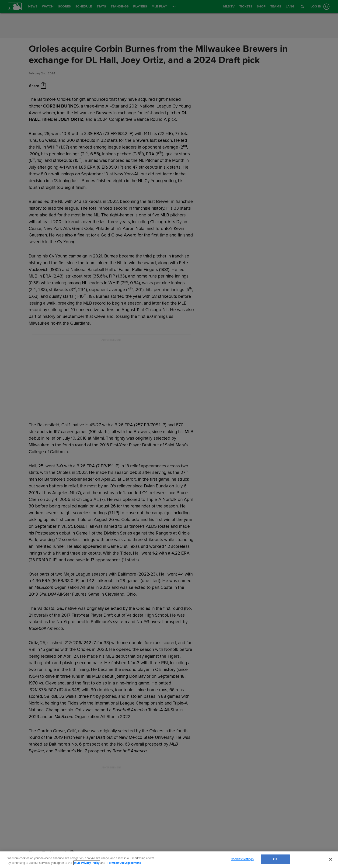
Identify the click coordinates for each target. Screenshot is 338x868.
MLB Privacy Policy (87, 863)
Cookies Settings (242, 859)
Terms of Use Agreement (124, 863)
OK (275, 859)
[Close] (331, 859)
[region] (169, 860)
